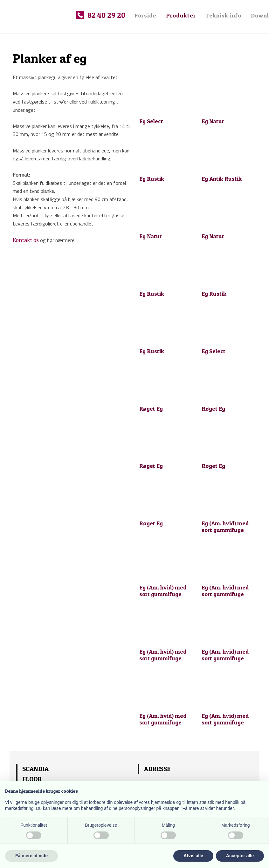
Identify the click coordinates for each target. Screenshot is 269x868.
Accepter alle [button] (240, 856)
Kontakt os (26, 240)
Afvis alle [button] (193, 856)
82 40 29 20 (106, 15)
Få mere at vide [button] (31, 856)
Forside (145, 15)
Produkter (181, 15)
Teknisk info (223, 15)
